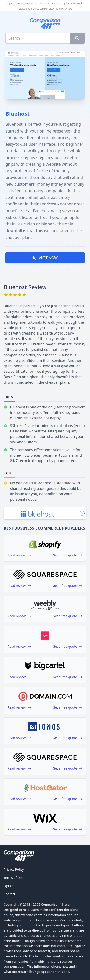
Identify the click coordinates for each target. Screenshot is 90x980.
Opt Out (10, 886)
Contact (9, 894)
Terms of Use (13, 878)
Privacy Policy (14, 869)
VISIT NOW (45, 258)
